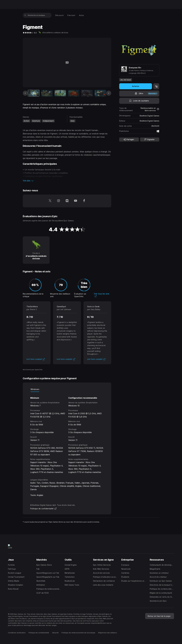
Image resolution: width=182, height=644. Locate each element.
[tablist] (67, 389)
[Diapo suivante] (109, 93)
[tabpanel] (67, 433)
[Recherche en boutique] (25, 15)
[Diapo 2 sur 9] (47, 93)
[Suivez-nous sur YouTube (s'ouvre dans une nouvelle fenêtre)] (76, 201)
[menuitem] (60, 15)
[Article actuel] (34, 93)
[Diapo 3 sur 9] (60, 93)
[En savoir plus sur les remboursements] (158, 109)
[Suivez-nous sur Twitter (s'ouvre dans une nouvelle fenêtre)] (50, 201)
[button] (67, 181)
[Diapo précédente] (25, 93)
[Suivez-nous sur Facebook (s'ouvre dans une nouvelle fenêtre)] (84, 201)
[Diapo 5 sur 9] (87, 93)
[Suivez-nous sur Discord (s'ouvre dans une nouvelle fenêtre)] (67, 201)
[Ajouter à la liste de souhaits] (139, 101)
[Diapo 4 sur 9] (74, 93)
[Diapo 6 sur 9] (100, 93)
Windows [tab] (35, 389)
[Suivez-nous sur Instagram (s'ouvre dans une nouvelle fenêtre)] (59, 201)
